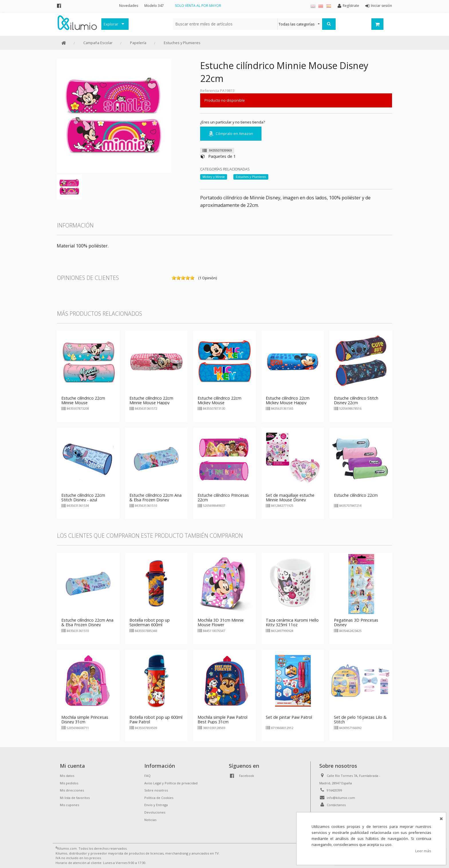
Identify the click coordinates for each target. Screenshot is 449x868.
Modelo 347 (154, 6)
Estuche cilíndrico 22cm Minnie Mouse (83, 400)
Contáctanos (336, 805)
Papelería (138, 43)
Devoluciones (155, 812)
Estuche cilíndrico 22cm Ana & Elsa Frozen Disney (155, 497)
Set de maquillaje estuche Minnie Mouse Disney (290, 497)
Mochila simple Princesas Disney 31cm (85, 719)
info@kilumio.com (341, 798)
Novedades (129, 6)
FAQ (147, 776)
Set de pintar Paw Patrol (289, 717)
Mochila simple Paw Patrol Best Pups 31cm (222, 719)
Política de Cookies (159, 798)
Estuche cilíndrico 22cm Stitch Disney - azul (83, 497)
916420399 (334, 790)
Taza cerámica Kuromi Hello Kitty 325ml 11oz (292, 622)
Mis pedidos (69, 783)
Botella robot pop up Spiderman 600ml (150, 622)
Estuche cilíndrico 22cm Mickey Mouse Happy (288, 400)
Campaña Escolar (98, 43)
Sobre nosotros (156, 790)
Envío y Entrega (156, 805)
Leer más (423, 851)
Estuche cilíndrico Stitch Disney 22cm (356, 400)
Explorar (111, 24)
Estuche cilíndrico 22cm (356, 495)
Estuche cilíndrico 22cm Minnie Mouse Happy (151, 400)
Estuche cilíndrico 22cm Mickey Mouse (219, 400)
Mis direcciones (72, 790)
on (174, 278)
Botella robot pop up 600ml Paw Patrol (156, 719)
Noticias (150, 820)
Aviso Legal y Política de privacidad (171, 783)
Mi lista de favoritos (75, 798)
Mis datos (67, 776)
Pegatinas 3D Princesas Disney (356, 622)
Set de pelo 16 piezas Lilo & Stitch (360, 719)
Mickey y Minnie (214, 177)
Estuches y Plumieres (182, 43)
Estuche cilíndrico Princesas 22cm (223, 497)
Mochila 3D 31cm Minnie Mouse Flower (221, 622)
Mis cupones (69, 805)
